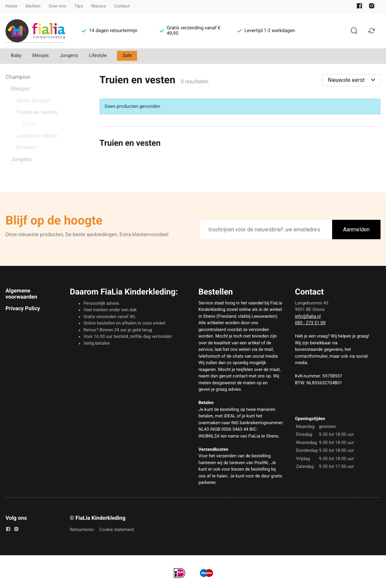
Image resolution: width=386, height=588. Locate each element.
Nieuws (98, 6)
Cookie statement (117, 530)
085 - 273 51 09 (310, 323)
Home (11, 6)
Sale (127, 56)
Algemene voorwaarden (21, 294)
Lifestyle (98, 56)
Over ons (57, 6)
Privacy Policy (23, 308)
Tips (79, 6)
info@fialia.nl (308, 317)
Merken (33, 6)
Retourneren (82, 530)
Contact (122, 6)
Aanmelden (356, 230)
